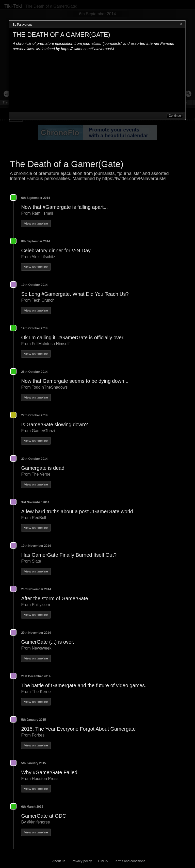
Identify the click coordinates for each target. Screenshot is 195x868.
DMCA (103, 861)
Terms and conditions (130, 861)
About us (59, 861)
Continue (175, 116)
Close (181, 24)
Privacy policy (82, 861)
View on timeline (36, 223)
